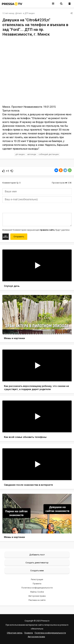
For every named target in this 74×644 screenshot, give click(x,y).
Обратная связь (15, 633)
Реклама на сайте (37, 600)
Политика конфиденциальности (37, 588)
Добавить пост (37, 555)
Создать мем (37, 570)
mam (20, 13)
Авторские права (37, 596)
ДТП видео (30, 13)
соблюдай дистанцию (49, 154)
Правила (37, 584)
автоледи (32, 154)
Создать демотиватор (37, 563)
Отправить (19, 237)
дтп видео (20, 154)
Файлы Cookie (37, 592)
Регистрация (37, 579)
